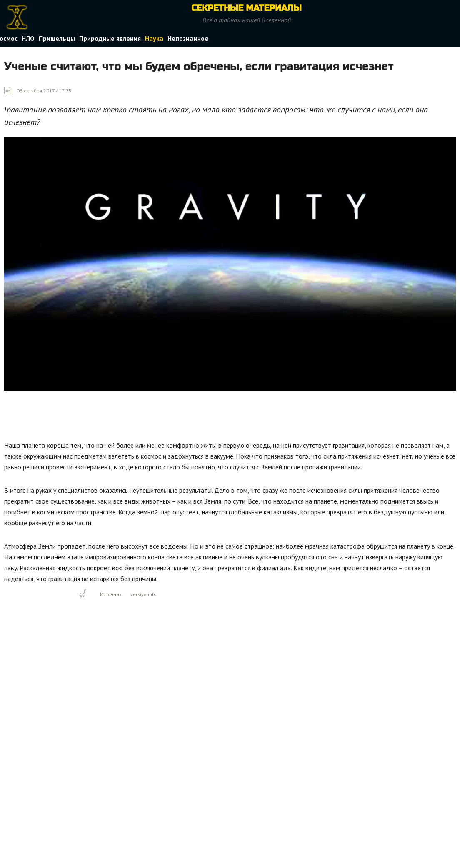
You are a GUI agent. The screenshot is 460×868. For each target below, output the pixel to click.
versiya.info (144, 594)
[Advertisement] (156, 418)
